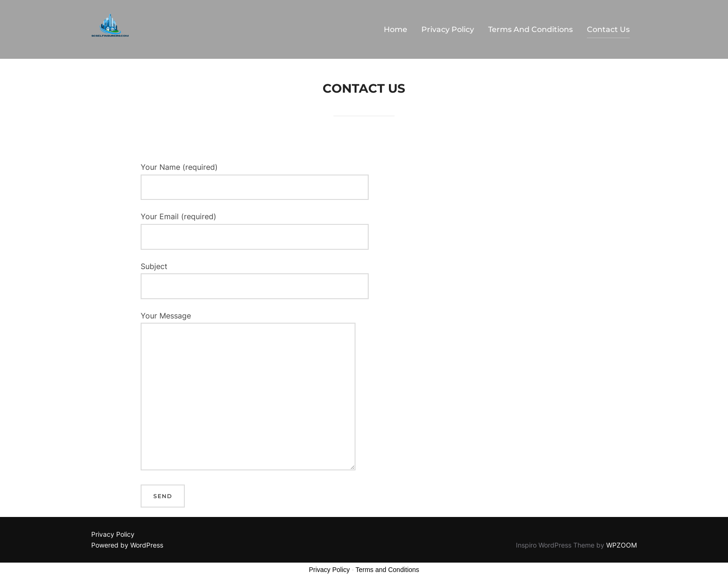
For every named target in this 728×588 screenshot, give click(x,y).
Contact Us (608, 29)
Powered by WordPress (127, 545)
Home (396, 29)
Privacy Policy (448, 29)
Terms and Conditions (387, 570)
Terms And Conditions (530, 29)
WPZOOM (621, 545)
